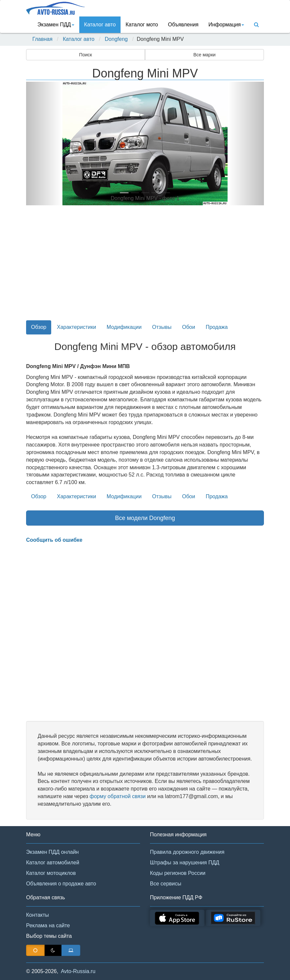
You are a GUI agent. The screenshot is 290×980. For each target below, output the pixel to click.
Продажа (217, 327)
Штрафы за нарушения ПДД (185, 863)
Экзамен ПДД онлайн (52, 852)
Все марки (204, 55)
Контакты (37, 915)
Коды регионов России (178, 873)
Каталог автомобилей (53, 863)
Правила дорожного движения (187, 852)
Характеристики (76, 327)
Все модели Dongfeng (145, 518)
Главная (42, 39)
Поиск (86, 55)
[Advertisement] (145, 267)
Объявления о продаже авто (61, 884)
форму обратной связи (118, 796)
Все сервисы (166, 884)
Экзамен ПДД (56, 25)
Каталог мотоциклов (51, 873)
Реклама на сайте (48, 925)
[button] (44, 144)
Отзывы (162, 327)
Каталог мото (142, 25)
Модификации (124, 327)
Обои (188, 327)
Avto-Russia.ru (78, 971)
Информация (226, 25)
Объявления (183, 25)
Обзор (39, 327)
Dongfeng (116, 39)
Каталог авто (100, 25)
